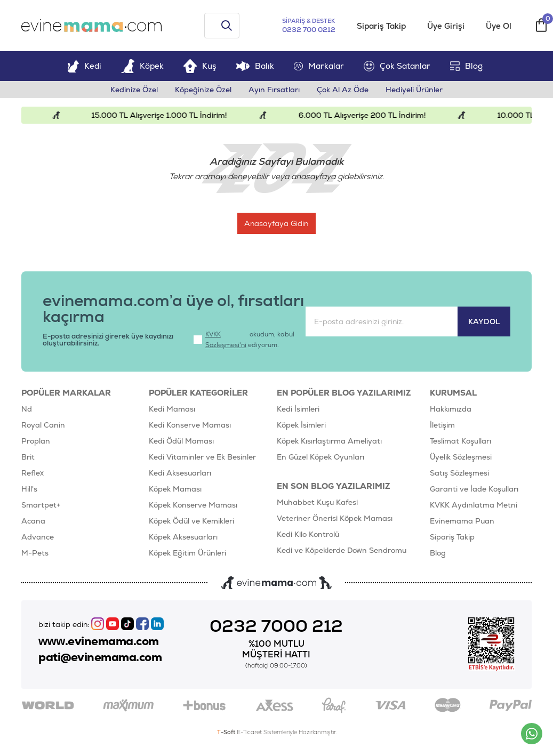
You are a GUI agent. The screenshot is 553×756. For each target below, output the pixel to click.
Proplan (36, 441)
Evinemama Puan (462, 521)
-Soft (227, 732)
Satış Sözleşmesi (459, 473)
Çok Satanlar (397, 66)
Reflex (33, 473)
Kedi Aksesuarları (180, 473)
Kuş (200, 66)
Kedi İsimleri (298, 409)
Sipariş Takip (381, 26)
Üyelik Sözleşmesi (461, 457)
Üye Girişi (446, 26)
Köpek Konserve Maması (193, 505)
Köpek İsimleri (301, 425)
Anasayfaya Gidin (280, 223)
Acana (33, 521)
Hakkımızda (451, 409)
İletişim (442, 425)
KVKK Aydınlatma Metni (474, 505)
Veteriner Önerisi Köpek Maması (335, 518)
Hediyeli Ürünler (414, 90)
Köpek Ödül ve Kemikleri (191, 521)
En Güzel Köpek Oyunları (320, 457)
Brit (28, 457)
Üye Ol (499, 26)
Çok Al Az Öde (343, 90)
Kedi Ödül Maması (181, 441)
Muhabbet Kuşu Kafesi (317, 502)
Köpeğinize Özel (203, 90)
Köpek (142, 66)
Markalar (319, 66)
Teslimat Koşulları (460, 441)
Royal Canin (43, 425)
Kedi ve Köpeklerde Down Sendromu (342, 550)
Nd (27, 409)
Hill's (29, 489)
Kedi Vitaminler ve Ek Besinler (202, 457)
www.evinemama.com (99, 641)
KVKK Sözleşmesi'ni (226, 340)
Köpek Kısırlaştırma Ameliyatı (329, 441)
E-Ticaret (249, 732)
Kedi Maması (172, 409)
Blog (466, 66)
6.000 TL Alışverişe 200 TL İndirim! (368, 115)
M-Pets (35, 553)
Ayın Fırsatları (274, 90)
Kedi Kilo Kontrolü (308, 534)
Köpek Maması (175, 489)
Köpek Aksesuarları (183, 537)
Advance (38, 537)
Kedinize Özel (134, 90)
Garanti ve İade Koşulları (474, 489)
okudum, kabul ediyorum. (244, 340)
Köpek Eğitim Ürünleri (187, 553)
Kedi (84, 66)
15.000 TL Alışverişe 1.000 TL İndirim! (165, 115)
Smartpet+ (41, 505)
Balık (255, 66)
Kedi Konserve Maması (190, 425)
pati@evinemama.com (100, 657)
